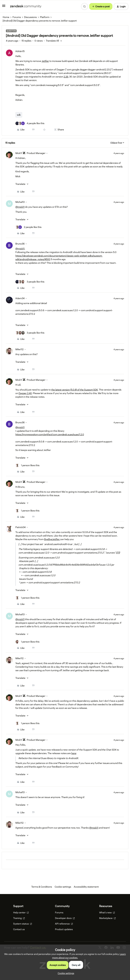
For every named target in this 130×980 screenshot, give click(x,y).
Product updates (64, 929)
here (74, 753)
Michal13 (20, 202)
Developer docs (65, 918)
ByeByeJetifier (52, 539)
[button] (4, 7)
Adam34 (20, 298)
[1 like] (27, 465)
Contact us (19, 929)
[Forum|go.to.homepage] (26, 6)
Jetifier (45, 61)
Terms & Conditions (42, 887)
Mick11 (19, 153)
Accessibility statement (86, 887)
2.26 (66, 77)
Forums (17, 17)
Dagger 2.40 (25, 393)
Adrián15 (20, 51)
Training (19, 918)
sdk (19, 115)
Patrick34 (20, 527)
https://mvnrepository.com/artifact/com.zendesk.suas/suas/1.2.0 (50, 434)
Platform (45, 17)
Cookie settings (63, 887)
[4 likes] (30, 123)
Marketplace (107, 918)
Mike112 (19, 349)
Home (6, 17)
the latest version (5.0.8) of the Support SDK (75, 390)
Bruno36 (20, 244)
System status (23, 924)
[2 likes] (28, 227)
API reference (64, 924)
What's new (107, 913)
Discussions (30, 17)
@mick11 (20, 207)
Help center (21, 913)
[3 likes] (30, 282)
